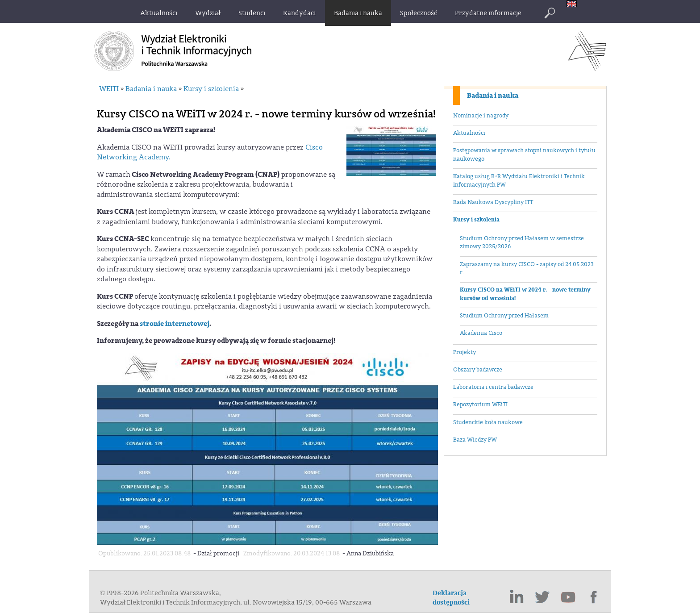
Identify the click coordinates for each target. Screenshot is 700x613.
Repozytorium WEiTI (480, 404)
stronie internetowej (175, 324)
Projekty (465, 352)
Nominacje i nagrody (481, 116)
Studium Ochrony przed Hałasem (504, 316)
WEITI (109, 89)
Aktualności (469, 133)
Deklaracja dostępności (451, 598)
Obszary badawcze (478, 370)
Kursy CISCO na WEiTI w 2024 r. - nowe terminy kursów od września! (525, 294)
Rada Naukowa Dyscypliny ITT (493, 202)
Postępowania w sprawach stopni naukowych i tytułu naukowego (524, 155)
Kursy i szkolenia (476, 220)
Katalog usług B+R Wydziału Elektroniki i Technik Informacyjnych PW (519, 181)
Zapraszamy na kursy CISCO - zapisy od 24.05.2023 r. (527, 269)
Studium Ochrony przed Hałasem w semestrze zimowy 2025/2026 (522, 243)
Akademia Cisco (481, 333)
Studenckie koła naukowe (488, 422)
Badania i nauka (493, 96)
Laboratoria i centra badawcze (493, 387)
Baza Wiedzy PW (475, 440)
